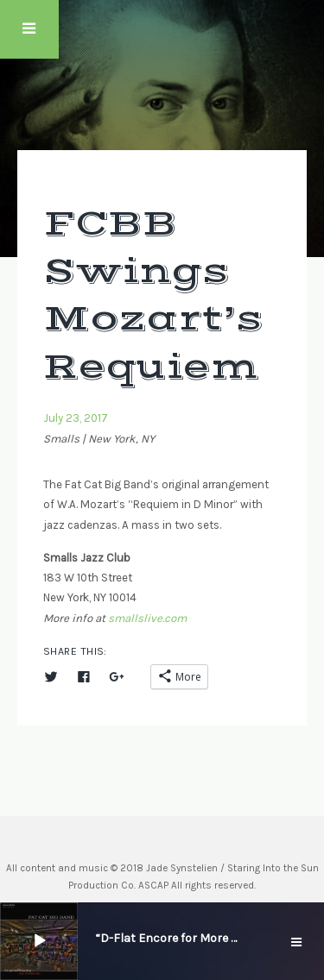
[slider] (84, 939)
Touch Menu (29, 29)
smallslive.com (147, 618)
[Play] (40, 941)
